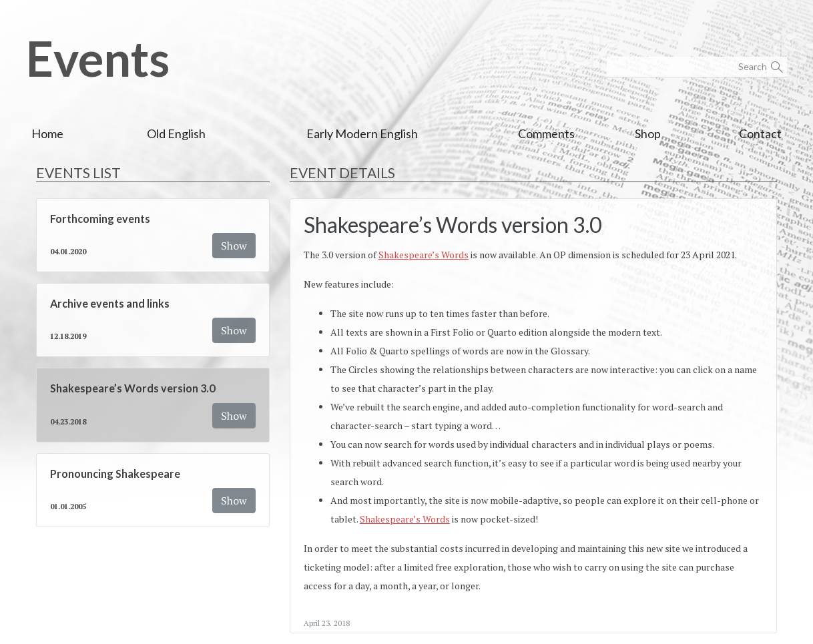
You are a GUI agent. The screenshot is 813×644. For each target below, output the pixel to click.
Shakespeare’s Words (424, 255)
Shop (648, 133)
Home (47, 133)
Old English (176, 133)
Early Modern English (362, 133)
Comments (546, 133)
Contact (760, 133)
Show (234, 246)
